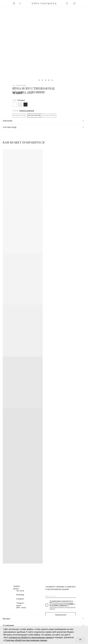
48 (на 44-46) (19, 115)
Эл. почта (20, 591)
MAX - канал (21, 608)
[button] (27, 111)
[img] (44, 3)
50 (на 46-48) (34, 115)
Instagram (20, 599)
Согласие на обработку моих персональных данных (61, 603)
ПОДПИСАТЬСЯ (61, 615)
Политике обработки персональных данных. (26, 641)
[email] (61, 596)
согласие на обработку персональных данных (31, 638)
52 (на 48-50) (49, 115)
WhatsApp (20, 595)
